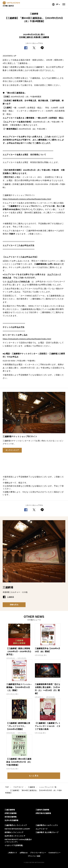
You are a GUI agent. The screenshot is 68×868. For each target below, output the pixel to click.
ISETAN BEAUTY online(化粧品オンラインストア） (18, 841)
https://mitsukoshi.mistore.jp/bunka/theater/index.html (27, 199)
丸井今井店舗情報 (11, 820)
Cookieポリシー (54, 853)
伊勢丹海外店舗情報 (43, 813)
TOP (7, 787)
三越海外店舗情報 (42, 810)
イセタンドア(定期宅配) (14, 845)
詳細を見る (14, 605)
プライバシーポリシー (38, 853)
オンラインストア (12, 450)
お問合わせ (24, 853)
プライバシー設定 (34, 856)
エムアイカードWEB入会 (18, 281)
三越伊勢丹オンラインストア (16, 825)
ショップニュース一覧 (48, 787)
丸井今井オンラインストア (15, 836)
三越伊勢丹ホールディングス (47, 825)
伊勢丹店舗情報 (11, 813)
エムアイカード (42, 829)
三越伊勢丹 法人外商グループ (47, 832)
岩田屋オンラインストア (14, 832)
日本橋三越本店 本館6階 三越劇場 (34, 37)
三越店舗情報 (10, 810)
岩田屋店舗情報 (11, 817)
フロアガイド (18, 787)
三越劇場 (31, 787)
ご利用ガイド (12, 853)
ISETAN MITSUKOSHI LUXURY (17, 829)
